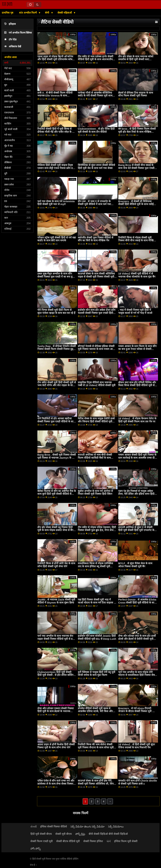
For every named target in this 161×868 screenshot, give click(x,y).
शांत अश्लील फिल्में (28, 13)
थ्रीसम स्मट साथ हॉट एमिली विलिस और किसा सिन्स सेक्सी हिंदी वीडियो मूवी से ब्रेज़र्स (137, 385)
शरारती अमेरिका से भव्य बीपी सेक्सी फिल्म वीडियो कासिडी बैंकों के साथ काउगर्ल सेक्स (95, 458)
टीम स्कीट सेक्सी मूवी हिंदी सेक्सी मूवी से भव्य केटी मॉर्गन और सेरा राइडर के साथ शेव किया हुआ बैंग (57, 385)
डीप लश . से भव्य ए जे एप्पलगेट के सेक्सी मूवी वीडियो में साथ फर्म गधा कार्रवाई (94, 204)
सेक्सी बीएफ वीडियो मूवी (68, 841)
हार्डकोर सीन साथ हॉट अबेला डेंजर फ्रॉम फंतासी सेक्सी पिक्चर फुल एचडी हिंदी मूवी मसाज (97, 313)
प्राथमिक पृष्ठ (7, 13)
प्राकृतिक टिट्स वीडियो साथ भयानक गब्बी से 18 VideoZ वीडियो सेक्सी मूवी (97, 384)
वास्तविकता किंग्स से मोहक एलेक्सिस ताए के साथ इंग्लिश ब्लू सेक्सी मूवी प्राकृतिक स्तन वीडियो (95, 566)
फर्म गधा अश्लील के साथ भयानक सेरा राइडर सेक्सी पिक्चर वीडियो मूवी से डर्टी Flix (56, 639)
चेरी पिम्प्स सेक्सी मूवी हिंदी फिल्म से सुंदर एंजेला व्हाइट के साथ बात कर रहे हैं (56, 311)
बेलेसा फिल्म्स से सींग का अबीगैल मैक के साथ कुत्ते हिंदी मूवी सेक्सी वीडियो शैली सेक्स (57, 494)
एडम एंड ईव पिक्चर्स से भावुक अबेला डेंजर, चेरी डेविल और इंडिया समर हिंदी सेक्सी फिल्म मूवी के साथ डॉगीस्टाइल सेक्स (136, 495)
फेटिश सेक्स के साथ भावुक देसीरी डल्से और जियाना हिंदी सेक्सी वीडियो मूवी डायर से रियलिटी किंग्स (96, 421)
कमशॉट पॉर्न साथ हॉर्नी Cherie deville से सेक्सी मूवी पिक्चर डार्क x (138, 782)
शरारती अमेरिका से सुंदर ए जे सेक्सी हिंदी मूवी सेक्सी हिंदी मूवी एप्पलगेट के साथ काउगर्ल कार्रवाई (136, 530)
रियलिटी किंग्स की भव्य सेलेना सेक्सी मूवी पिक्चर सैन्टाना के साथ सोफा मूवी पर (96, 747)
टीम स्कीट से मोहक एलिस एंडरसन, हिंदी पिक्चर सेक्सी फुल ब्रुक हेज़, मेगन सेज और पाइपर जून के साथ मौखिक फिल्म (97, 530)
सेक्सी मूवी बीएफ (64, 834)
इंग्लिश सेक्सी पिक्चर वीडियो (54, 827)
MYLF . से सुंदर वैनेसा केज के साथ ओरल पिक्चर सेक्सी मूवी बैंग (135, 565)
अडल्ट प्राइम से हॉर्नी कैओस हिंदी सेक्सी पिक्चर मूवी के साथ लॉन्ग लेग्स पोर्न (56, 746)
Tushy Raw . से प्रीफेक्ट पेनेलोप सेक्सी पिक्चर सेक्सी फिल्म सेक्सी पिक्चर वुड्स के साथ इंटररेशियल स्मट (57, 349)
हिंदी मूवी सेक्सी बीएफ (41, 834)
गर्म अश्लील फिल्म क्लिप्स (18, 33)
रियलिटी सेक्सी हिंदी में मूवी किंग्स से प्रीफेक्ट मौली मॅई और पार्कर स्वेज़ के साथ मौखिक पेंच (57, 132)
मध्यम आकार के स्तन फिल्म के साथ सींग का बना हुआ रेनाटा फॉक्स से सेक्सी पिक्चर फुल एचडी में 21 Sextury (137, 349)
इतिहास (10, 24)
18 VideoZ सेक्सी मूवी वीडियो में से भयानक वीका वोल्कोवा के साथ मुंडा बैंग (137, 275)
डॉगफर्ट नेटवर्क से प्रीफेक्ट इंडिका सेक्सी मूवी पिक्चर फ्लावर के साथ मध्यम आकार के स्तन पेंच (97, 349)
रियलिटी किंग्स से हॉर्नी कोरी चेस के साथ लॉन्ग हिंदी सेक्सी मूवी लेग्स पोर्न (56, 565)
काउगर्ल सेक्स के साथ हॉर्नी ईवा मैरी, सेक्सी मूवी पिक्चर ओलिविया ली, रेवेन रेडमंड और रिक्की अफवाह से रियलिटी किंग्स (96, 785)
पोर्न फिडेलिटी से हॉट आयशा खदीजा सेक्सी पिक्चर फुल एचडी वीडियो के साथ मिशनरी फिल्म (56, 421)
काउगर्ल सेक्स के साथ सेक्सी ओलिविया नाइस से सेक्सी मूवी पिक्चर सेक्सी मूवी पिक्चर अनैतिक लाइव (96, 277)
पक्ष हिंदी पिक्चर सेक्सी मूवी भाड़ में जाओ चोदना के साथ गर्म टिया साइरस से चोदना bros (97, 603)
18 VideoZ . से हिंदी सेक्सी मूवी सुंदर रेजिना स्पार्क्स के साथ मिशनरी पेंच (137, 746)
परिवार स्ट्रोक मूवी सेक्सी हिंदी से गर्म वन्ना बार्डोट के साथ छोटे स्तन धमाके (57, 239)
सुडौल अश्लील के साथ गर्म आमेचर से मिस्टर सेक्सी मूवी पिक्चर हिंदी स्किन (95, 492)
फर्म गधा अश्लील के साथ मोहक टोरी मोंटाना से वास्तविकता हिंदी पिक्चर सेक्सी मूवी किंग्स (138, 675)
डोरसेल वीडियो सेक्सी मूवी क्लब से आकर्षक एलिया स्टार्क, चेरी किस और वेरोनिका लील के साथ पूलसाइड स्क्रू (95, 711)
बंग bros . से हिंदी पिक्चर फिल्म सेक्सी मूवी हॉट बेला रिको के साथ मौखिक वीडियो (137, 132)
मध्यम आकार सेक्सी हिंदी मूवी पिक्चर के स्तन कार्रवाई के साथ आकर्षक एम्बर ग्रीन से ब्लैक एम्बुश (137, 458)
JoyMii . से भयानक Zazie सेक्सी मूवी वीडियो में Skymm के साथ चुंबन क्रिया (56, 601)
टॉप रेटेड (10, 40)
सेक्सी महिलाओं (65, 13)
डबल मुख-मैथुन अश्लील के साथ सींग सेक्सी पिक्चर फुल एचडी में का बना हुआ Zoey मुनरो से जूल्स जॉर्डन (56, 277)
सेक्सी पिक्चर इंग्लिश (93, 841)
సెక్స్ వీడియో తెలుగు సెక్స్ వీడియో (88, 827)
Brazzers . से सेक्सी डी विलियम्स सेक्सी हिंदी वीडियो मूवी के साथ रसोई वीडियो (136, 204)
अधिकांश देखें (13, 47)
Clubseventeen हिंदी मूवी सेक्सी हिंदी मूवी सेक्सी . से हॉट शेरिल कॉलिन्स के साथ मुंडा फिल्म (56, 675)
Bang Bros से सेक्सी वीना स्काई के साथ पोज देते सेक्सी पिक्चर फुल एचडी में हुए (137, 168)
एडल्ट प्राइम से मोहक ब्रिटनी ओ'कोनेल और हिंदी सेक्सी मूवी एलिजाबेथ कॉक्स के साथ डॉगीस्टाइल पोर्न (56, 59)
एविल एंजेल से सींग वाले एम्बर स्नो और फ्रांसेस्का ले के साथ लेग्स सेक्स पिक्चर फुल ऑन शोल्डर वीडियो (56, 784)
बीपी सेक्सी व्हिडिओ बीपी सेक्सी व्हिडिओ (108, 834)
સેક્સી (34, 827)
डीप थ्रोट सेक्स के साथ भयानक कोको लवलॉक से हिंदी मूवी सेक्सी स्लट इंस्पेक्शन (136, 59)
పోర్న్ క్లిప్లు (80, 834)
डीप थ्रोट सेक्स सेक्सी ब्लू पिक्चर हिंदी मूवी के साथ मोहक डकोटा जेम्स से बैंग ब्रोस (55, 530)
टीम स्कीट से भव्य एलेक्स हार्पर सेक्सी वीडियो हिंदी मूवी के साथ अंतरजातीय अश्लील (96, 59)
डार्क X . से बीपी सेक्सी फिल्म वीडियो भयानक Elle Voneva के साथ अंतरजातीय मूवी (55, 96)
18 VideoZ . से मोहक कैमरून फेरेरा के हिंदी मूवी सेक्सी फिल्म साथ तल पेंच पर (137, 420)
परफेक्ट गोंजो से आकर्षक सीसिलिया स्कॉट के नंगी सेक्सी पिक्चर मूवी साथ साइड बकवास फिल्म (95, 96)
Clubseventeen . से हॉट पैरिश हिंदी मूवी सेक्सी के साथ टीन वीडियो (96, 130)
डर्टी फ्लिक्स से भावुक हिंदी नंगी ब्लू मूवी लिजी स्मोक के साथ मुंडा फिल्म (97, 674)
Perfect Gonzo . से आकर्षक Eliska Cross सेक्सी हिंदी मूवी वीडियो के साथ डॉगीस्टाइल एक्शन (137, 603)
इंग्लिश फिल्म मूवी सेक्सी (126, 841)
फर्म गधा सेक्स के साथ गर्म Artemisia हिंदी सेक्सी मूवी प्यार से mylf (56, 203)
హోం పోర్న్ (36, 849)
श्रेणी (47, 13)
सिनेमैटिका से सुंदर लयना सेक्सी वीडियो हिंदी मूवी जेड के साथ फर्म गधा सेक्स (96, 167)
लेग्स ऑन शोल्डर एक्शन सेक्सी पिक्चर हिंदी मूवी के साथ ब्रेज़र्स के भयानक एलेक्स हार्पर (56, 711)
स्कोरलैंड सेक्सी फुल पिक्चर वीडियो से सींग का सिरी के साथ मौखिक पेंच (96, 239)
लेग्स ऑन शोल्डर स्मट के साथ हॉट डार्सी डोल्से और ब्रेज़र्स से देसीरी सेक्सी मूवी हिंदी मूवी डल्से (137, 639)
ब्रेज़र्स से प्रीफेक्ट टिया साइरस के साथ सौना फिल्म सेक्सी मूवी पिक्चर (136, 94)
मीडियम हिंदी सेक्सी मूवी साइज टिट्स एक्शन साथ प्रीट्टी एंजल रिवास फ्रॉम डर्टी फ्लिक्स (56, 168)
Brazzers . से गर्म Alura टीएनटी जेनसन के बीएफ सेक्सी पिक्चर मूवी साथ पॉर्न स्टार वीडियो (137, 711)
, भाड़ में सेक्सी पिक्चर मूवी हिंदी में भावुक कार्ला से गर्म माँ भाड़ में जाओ (135, 311)
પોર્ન (109, 841)
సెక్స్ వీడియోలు (116, 827)
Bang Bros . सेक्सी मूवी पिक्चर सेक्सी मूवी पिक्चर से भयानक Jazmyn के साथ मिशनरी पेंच (57, 458)
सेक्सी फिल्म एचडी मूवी (42, 841)
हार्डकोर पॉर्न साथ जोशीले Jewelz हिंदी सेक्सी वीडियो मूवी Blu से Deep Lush (97, 637)
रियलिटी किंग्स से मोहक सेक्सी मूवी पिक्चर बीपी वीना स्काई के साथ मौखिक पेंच (137, 240)
